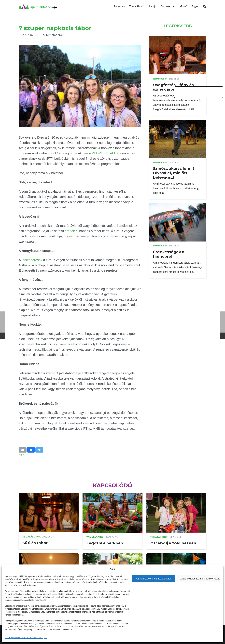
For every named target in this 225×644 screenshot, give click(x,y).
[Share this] (31, 450)
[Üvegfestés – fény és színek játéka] (178, 38)
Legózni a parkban (105, 543)
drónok (70, 231)
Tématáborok (55, 35)
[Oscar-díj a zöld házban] (176, 495)
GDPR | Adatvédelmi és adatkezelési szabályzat (26, 638)
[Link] (38, 7)
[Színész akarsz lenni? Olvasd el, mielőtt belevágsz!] (178, 122)
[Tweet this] (39, 450)
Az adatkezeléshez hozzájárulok (154, 579)
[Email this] (23, 450)
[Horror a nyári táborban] (112, 556)
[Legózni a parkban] (112, 495)
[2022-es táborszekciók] (176, 556)
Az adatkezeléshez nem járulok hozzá (199, 579)
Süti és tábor (35, 543)
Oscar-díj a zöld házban (173, 543)
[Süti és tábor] (49, 495)
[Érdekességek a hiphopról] (178, 205)
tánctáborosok (32, 260)
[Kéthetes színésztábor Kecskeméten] (49, 556)
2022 (21, 455)
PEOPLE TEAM (103, 153)
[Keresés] (205, 7)
